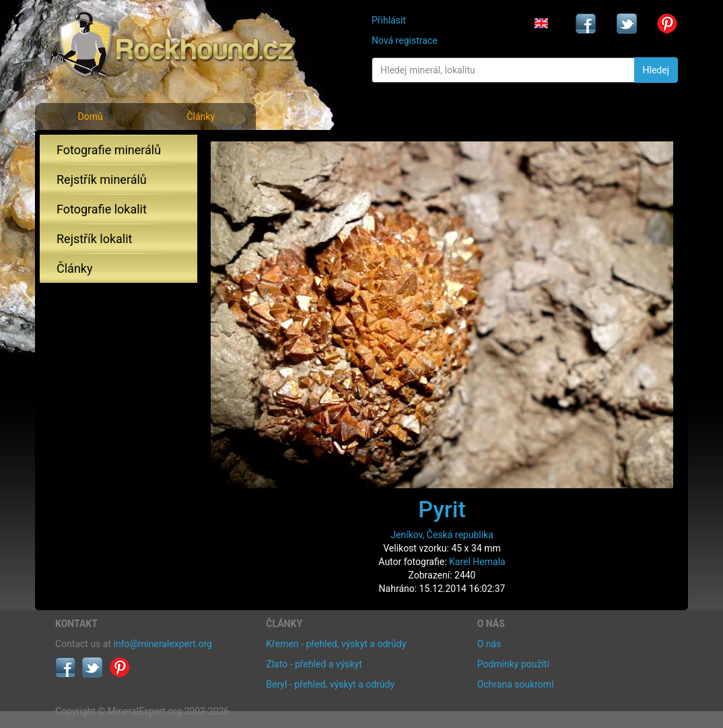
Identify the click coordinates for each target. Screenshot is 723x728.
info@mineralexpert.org (163, 644)
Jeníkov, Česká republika (442, 535)
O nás (489, 644)
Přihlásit (389, 20)
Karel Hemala (477, 562)
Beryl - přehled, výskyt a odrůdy (330, 684)
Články (201, 117)
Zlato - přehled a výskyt (314, 664)
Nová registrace (405, 40)
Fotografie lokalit (102, 209)
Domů (90, 117)
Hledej (656, 70)
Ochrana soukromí (516, 684)
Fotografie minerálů (109, 150)
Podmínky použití (513, 664)
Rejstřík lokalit (94, 239)
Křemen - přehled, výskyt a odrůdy (336, 644)
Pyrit (442, 509)
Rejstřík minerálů (102, 179)
